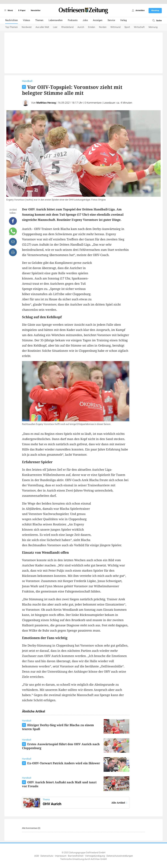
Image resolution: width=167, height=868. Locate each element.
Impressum (61, 856)
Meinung (153, 27)
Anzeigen (98, 20)
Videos (27, 20)
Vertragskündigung (95, 856)
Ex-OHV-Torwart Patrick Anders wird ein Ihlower (64, 763)
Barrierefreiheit (76, 856)
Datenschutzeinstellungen (120, 856)
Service (111, 20)
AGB (37, 856)
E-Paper (22, 10)
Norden (103, 27)
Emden (92, 27)
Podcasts (73, 20)
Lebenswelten (56, 20)
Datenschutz (47, 856)
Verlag (123, 20)
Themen (39, 20)
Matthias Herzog (46, 103)
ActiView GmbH (99, 859)
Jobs (85, 20)
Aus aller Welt (42, 27)
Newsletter (36, 10)
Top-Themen (11, 27)
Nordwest (27, 27)
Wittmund (115, 27)
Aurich (81, 27)
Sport (127, 27)
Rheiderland (67, 27)
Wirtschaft (139, 27)
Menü (8, 10)
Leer (55, 27)
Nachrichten (11, 20)
